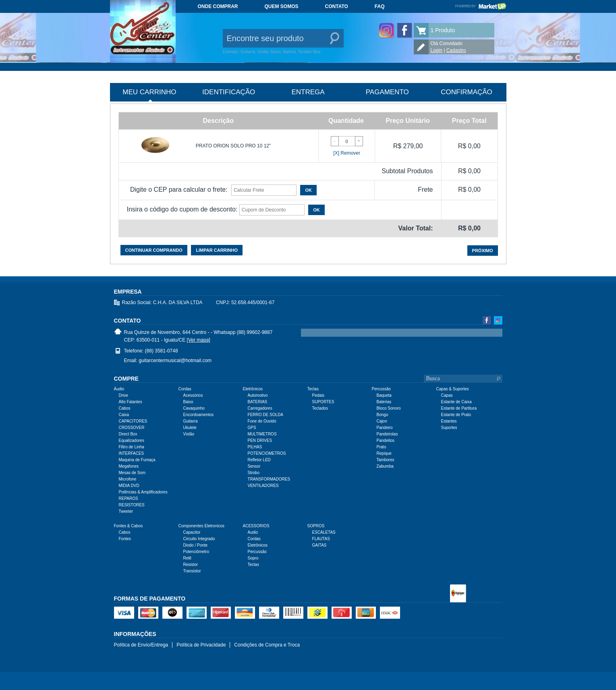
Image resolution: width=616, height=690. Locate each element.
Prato (382, 447)
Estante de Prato (456, 415)
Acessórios (193, 395)
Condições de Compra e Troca (267, 645)
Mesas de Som (132, 473)
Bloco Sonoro (389, 408)
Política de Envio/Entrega (141, 645)
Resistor (191, 565)
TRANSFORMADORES (269, 479)
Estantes (449, 421)
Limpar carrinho (217, 250)
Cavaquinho (194, 408)
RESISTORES (132, 505)
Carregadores (260, 408)
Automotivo (258, 395)
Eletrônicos (258, 545)
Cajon (382, 421)
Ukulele (190, 428)
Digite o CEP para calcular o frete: (179, 190)
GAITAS (319, 545)
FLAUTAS (321, 539)
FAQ (380, 6)
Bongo (383, 415)
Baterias (384, 402)
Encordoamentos (199, 415)
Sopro (253, 558)
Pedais (318, 395)
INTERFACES (132, 453)
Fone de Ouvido (262, 421)
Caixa (124, 415)
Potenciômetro (196, 552)
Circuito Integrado (199, 539)
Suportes (449, 428)
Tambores (386, 460)
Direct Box (128, 434)
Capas (447, 395)
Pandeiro (385, 428)
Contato (337, 6)
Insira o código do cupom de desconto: (182, 209)
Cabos (125, 408)
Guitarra (191, 421)
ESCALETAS (324, 532)
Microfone (128, 479)
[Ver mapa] (199, 340)
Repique (384, 453)
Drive (123, 395)
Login (437, 50)
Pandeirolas (387, 434)
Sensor (254, 466)
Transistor (192, 571)
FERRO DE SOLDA (265, 415)
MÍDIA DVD (129, 486)
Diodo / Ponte (196, 545)
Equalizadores (132, 440)
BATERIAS (258, 402)
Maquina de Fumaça (137, 460)
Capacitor (192, 532)
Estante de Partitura (459, 408)
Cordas (254, 539)
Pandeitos (386, 440)
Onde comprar (218, 6)
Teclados (320, 408)
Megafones (129, 466)
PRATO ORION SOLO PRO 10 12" (233, 146)
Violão (189, 434)
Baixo (188, 402)
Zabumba (385, 466)
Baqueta (384, 395)
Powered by (480, 6)
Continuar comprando (154, 250)
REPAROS (129, 498)
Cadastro (456, 50)
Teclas (253, 565)
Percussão (257, 552)
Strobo (254, 473)
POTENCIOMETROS (267, 453)
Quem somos (282, 6)
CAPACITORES (133, 421)
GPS (252, 428)
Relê (188, 558)
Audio (253, 532)
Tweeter (126, 511)
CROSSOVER (132, 428)
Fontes (125, 539)
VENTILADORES (263, 486)
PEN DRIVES (260, 440)
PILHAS (255, 447)
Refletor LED (259, 460)
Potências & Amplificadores (143, 492)
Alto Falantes (131, 402)
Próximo (483, 251)
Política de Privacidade (201, 645)
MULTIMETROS (262, 434)
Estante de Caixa (456, 402)
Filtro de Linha (132, 447)
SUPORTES (323, 402)
